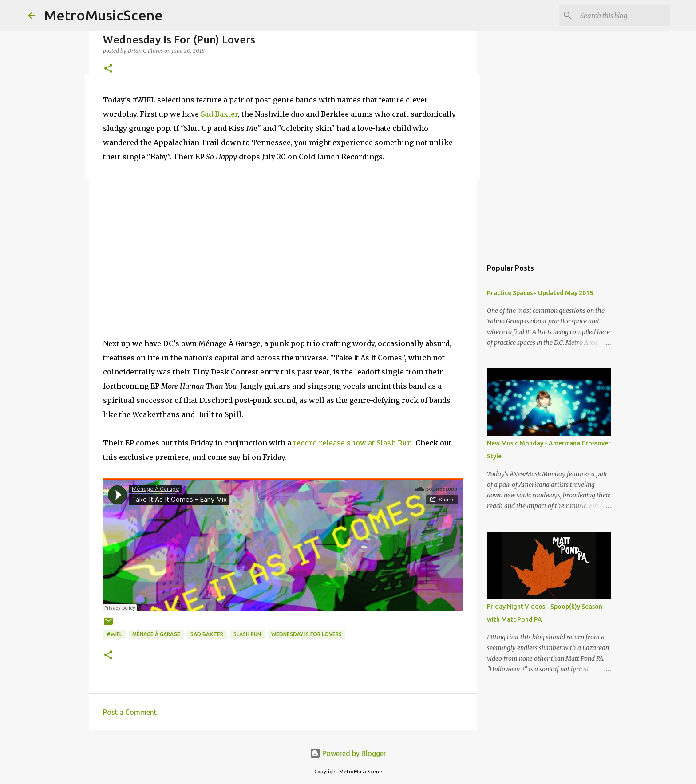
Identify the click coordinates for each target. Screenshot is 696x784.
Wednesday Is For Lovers (306, 634)
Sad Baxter (219, 114)
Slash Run (247, 634)
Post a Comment (130, 712)
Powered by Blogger (348, 753)
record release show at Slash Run (352, 443)
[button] (108, 69)
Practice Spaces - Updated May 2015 (540, 293)
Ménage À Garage (156, 634)
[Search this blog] (623, 16)
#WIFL (114, 634)
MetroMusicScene (103, 15)
